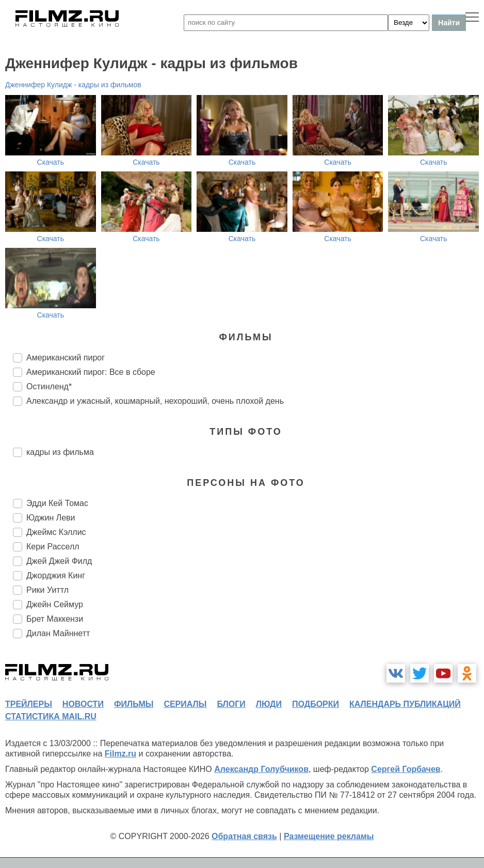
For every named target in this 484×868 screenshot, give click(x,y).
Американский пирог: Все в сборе (91, 372)
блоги (231, 704)
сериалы (185, 704)
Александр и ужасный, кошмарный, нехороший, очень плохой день (155, 401)
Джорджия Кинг (56, 575)
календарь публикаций (405, 704)
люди (269, 704)
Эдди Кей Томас (57, 503)
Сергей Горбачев (406, 769)
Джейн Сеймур (55, 604)
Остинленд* (49, 386)
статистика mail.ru (51, 716)
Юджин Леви (51, 518)
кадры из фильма (60, 452)
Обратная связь (244, 836)
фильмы (134, 704)
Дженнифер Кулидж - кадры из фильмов (73, 85)
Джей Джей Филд (59, 561)
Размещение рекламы (329, 836)
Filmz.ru (120, 754)
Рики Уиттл (47, 590)
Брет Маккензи (55, 619)
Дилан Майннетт (58, 633)
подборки (316, 704)
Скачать (51, 162)
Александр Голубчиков (261, 769)
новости (83, 704)
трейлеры (29, 704)
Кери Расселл (53, 547)
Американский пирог (66, 358)
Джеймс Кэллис (56, 532)
